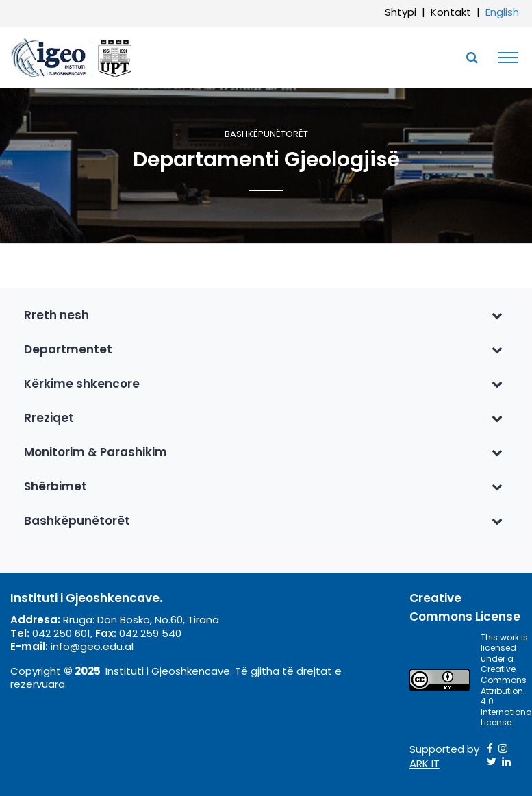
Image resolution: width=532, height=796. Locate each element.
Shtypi (401, 12)
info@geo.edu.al (92, 646)
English (502, 12)
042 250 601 (61, 633)
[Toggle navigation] (505, 58)
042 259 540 (150, 633)
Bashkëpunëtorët (266, 135)
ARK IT (425, 763)
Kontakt (451, 12)
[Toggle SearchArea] (472, 58)
